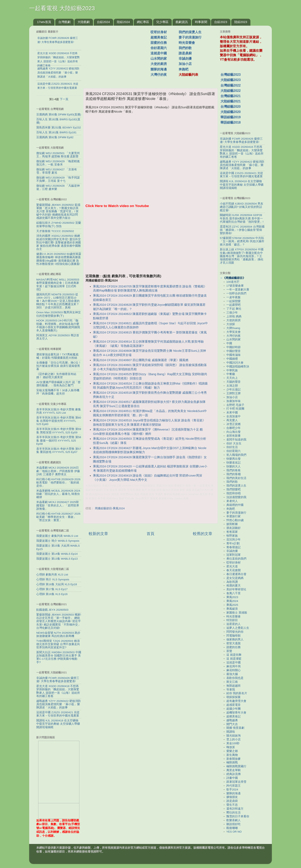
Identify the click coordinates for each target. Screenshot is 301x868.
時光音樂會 (187, 43)
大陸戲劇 (84, 22)
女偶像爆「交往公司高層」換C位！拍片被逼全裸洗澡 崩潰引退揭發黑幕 (59, 366)
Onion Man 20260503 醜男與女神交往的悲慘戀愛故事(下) (59, 314)
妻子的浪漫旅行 (190, 37)
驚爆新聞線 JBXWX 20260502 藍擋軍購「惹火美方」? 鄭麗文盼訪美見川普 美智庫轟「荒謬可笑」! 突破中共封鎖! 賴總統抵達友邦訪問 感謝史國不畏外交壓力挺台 (58, 212)
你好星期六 (159, 48)
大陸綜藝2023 (231, 80)
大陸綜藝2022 (231, 91)
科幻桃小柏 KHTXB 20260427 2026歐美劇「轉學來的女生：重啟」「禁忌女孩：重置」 (58, 517)
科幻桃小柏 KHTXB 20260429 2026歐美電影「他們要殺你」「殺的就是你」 (58, 483)
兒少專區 (162, 22)
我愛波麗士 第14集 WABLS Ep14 (57, 554)
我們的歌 (185, 48)
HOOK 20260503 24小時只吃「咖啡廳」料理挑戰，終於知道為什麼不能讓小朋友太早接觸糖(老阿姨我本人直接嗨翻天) (58, 325)
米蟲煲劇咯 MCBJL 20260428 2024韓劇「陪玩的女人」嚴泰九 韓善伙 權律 (58, 494)
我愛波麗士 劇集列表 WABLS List (57, 536)
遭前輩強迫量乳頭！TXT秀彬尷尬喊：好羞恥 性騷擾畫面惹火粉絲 (58, 356)
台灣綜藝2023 (231, 75)
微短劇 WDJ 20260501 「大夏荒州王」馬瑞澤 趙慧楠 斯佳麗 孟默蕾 (58, 155)
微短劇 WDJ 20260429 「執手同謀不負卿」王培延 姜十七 (58, 179)
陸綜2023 (241, 22)
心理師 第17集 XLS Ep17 (52, 589)
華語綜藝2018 (231, 122)
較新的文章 (98, 534)
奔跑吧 (184, 69)
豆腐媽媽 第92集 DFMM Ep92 (55, 137)
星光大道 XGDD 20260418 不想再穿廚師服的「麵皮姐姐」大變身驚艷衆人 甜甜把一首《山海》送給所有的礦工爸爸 (58, 691)
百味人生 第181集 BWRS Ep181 (56, 132)
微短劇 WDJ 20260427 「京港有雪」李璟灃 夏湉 (57, 171)
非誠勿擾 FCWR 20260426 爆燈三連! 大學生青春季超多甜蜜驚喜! (58, 680)
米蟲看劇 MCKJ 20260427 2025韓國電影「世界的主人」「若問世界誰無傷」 (58, 505)
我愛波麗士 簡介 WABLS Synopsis (58, 541)
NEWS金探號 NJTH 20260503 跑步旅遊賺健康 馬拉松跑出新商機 (58, 634)
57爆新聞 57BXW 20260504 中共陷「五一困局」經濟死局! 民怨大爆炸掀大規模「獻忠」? (242, 241)
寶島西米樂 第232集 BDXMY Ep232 (59, 128)
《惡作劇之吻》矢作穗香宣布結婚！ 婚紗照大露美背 (56, 376)
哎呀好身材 (159, 32)
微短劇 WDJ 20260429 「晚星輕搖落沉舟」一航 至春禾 (58, 163)
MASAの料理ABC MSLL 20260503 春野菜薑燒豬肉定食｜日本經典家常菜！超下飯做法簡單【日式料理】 (58, 285)
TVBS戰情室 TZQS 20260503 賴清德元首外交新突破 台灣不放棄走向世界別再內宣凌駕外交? (58, 644)
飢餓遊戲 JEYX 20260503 (52, 610)
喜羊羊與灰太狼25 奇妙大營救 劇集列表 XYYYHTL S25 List (59, 411)
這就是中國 (159, 53)
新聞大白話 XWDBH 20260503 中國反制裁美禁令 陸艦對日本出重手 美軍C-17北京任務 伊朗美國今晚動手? (59, 657)
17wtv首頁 (44, 22)
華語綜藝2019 (231, 117)
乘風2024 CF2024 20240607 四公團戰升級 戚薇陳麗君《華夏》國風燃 (141, 360)
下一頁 (64, 99)
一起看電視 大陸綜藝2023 (62, 8)
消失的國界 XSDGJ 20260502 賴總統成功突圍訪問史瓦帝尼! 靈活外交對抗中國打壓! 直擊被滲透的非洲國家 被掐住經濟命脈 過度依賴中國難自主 (59, 242)
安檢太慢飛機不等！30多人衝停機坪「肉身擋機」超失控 (58, 392)
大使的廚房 (159, 64)
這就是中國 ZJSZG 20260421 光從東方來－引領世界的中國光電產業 (58, 714)
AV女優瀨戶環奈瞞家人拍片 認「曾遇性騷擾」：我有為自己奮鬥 (58, 384)
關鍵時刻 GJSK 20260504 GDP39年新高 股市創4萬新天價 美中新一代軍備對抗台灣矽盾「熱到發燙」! (242, 218)
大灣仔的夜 (159, 75)
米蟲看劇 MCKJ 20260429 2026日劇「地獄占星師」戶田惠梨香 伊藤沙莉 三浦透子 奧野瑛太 (58, 471)
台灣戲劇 (64, 22)
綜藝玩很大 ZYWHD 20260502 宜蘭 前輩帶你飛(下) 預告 (59, 224)
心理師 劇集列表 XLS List (52, 575)
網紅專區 (143, 22)
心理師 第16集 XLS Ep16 (52, 594)
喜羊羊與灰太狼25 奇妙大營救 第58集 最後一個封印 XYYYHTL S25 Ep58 (59, 440)
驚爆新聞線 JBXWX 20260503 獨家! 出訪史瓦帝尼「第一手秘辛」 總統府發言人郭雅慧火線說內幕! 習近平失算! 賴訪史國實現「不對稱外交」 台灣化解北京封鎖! (59, 621)
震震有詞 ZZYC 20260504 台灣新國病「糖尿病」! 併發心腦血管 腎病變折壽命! (242, 230)
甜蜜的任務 (159, 43)
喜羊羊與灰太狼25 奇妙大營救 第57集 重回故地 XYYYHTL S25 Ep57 (59, 450)
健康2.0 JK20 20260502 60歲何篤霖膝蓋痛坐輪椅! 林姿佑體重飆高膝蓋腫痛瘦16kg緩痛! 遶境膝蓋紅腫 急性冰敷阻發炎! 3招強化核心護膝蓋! (59, 259)
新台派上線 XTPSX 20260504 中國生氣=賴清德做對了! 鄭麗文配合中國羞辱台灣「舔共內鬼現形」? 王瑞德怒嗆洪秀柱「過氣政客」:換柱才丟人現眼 (242, 256)
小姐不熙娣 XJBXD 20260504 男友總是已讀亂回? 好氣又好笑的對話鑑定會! (242, 207)
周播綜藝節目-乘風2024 (110, 508)
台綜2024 (103, 22)
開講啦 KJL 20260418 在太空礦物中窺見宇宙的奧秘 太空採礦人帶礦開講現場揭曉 (58, 724)
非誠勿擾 (185, 59)
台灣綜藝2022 (231, 85)
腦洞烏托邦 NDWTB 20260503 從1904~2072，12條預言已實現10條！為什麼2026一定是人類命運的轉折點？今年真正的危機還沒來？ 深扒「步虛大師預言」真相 (58, 301)
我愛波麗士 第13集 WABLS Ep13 (57, 559)
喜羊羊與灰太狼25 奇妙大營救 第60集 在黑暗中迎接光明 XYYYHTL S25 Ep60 (59, 421)
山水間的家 (159, 59)
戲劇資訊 (182, 22)
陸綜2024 (123, 22)
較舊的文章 (203, 534)
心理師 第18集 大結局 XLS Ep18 (57, 584)
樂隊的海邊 (159, 69)
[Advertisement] (118, 55)
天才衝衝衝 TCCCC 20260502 (55, 231)
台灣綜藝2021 (231, 96)
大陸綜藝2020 (231, 112)
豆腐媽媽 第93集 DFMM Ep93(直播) (59, 115)
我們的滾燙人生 (190, 32)
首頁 (150, 534)
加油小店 (185, 64)
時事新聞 (201, 22)
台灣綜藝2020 (231, 107)
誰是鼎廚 (185, 53)
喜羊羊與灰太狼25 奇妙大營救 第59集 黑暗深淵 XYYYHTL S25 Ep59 (59, 431)
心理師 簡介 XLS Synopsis (53, 579)
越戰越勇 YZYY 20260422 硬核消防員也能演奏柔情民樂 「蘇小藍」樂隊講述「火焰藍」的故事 (59, 704)
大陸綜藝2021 (231, 101)
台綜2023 (221, 22)
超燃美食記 (159, 37)
